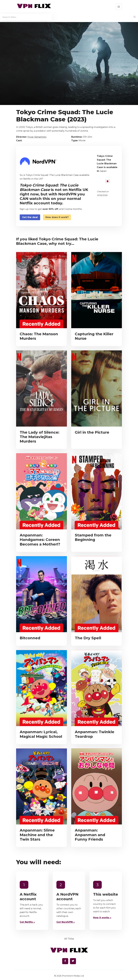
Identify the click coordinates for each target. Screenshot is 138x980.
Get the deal (30, 217)
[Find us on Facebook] (65, 961)
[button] (119, 7)
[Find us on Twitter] (73, 961)
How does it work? (57, 217)
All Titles (69, 939)
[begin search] (135, 17)
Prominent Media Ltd (73, 976)
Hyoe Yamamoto (37, 137)
